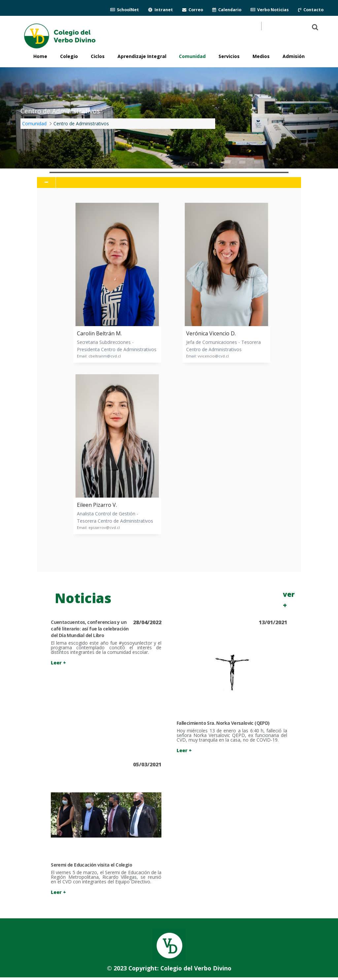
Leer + (58, 663)
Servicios (229, 56)
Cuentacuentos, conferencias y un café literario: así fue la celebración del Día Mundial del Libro (90, 629)
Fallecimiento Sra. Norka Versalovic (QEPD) (223, 723)
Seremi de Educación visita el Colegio (91, 865)
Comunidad (192, 56)
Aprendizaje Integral (142, 56)
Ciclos (98, 56)
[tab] (169, 183)
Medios (261, 56)
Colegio (69, 56)
